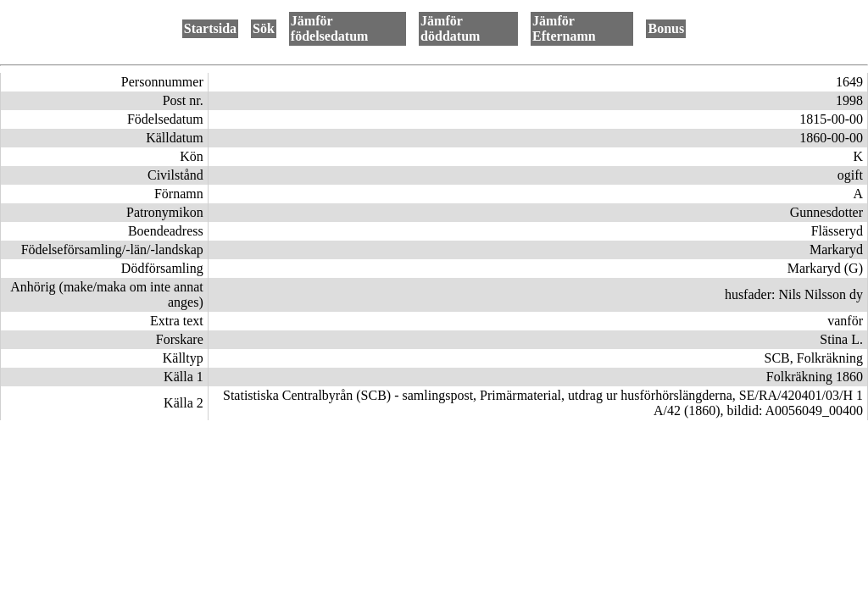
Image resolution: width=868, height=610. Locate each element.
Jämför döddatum (450, 28)
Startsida (210, 28)
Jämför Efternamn (564, 28)
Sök (264, 28)
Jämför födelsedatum (330, 28)
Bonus (666, 28)
